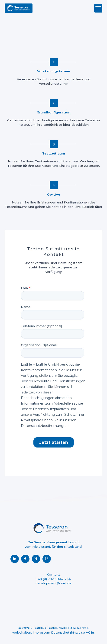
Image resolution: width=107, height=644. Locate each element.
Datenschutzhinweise (68, 632)
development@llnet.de (53, 583)
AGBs (90, 632)
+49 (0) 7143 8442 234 (53, 579)
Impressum (41, 632)
